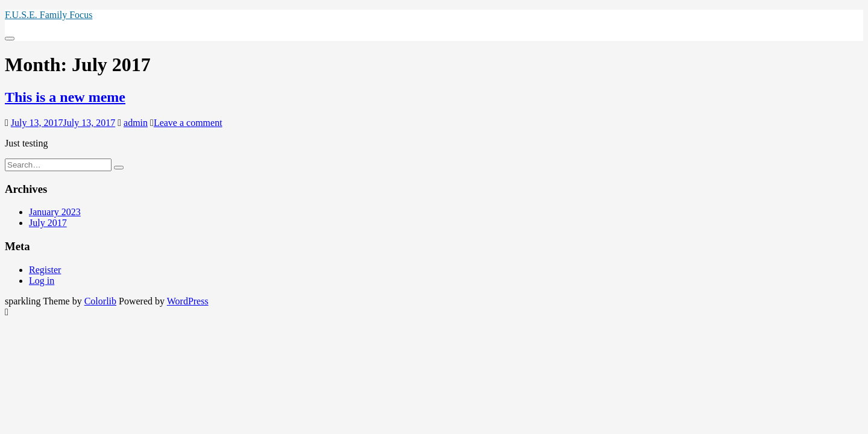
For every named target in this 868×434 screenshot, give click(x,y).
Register (45, 270)
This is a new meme (65, 97)
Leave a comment (188, 123)
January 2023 (55, 212)
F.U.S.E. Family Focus (49, 15)
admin (136, 123)
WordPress (188, 301)
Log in (42, 281)
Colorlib (100, 301)
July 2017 (48, 223)
